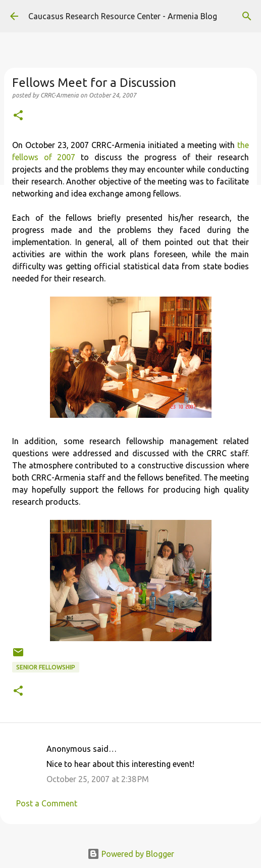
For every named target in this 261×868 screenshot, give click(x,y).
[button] (18, 116)
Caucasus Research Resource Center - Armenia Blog (123, 16)
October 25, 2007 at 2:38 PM (98, 779)
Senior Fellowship (46, 667)
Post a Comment (47, 803)
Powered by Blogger (131, 854)
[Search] (247, 16)
